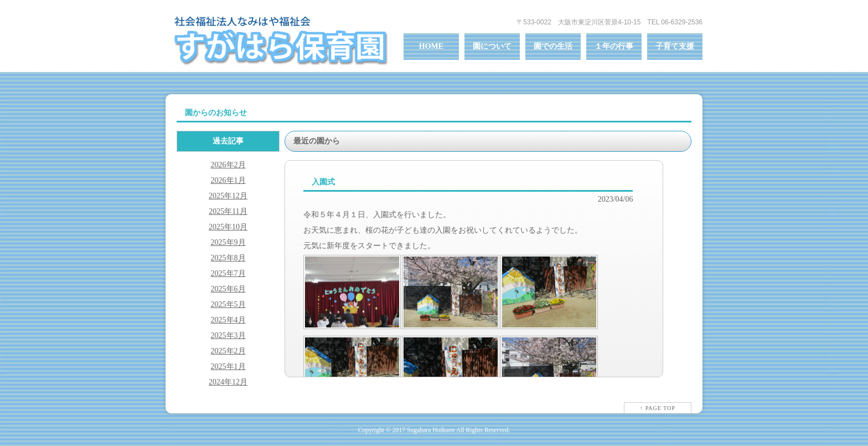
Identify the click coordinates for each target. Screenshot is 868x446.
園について (492, 46)
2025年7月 (228, 273)
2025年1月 (228, 366)
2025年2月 (228, 351)
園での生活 (553, 46)
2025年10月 (228, 227)
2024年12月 (228, 382)
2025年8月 (228, 258)
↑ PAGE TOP (658, 408)
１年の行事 (614, 46)
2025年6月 (228, 289)
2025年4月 (228, 320)
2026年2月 (228, 165)
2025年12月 (228, 196)
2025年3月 (228, 335)
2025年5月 (228, 304)
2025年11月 (228, 211)
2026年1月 (228, 180)
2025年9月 (228, 242)
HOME (431, 46)
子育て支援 (675, 46)
